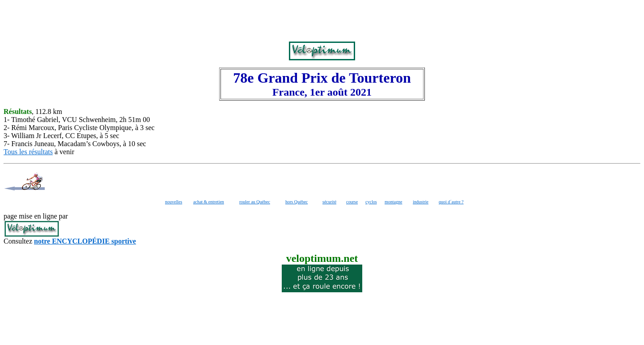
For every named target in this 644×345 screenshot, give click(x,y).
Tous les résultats (28, 152)
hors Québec (297, 202)
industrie (421, 202)
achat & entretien (209, 202)
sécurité (329, 202)
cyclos (371, 202)
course (352, 202)
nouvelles (174, 202)
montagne (393, 202)
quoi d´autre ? (451, 202)
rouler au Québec (255, 202)
